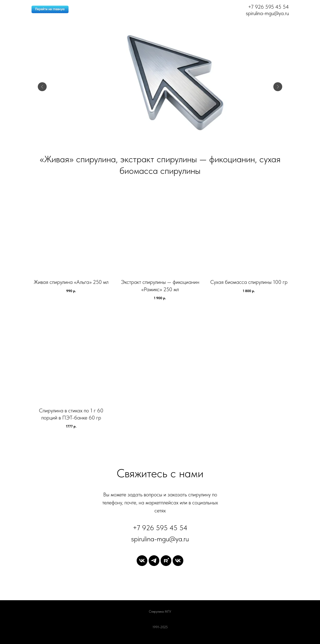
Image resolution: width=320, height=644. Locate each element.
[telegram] (154, 561)
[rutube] (166, 561)
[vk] (142, 561)
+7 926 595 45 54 (160, 528)
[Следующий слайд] (278, 87)
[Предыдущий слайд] (42, 87)
